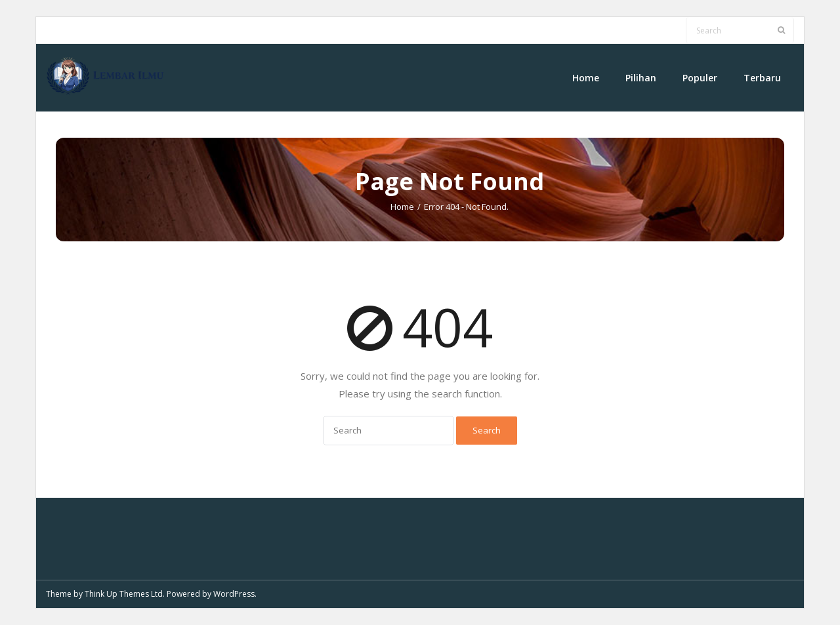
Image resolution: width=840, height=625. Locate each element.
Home (402, 207)
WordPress (234, 594)
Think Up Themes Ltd (124, 594)
